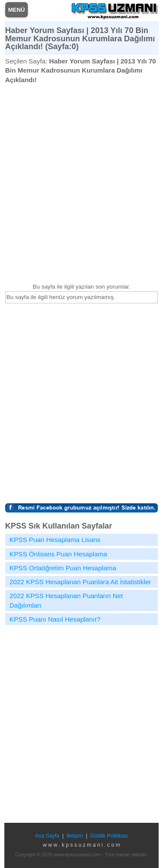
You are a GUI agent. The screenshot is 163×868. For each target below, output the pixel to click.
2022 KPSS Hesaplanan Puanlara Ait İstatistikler (80, 582)
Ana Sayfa (47, 836)
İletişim (75, 836)
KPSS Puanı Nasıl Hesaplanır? (55, 619)
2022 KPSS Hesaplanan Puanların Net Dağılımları (66, 600)
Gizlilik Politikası (109, 836)
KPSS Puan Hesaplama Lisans (55, 540)
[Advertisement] (81, 183)
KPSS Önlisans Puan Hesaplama (58, 554)
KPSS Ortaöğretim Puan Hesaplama (63, 568)
